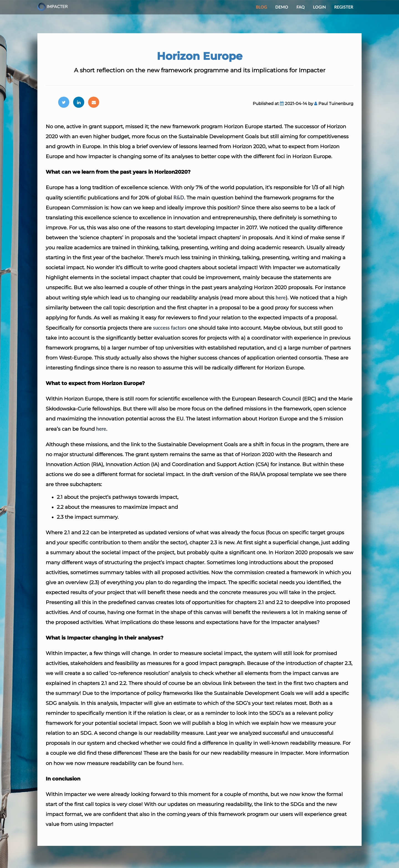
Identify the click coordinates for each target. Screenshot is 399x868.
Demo (282, 7)
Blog (261, 7)
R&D (179, 197)
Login (319, 7)
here (281, 297)
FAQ (301, 7)
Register (344, 7)
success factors (170, 328)
